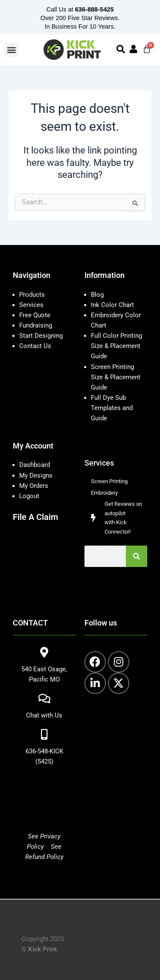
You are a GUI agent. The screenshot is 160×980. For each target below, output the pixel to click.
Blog (97, 295)
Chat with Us (44, 715)
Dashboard (35, 465)
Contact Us (35, 346)
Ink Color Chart (112, 305)
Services (31, 305)
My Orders (34, 486)
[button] (11, 50)
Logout (29, 496)
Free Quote (35, 315)
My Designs (36, 475)
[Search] (137, 556)
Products (32, 295)
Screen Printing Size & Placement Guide (116, 377)
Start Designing (41, 336)
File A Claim (35, 517)
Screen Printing (109, 481)
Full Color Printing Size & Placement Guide (116, 346)
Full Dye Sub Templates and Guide (112, 408)
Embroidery (104, 493)
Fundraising (36, 325)
